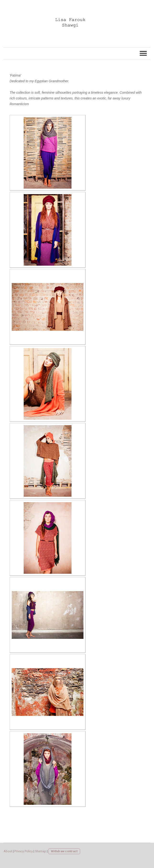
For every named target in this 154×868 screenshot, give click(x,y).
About (8, 851)
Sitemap (41, 851)
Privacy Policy (24, 851)
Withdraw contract (64, 851)
